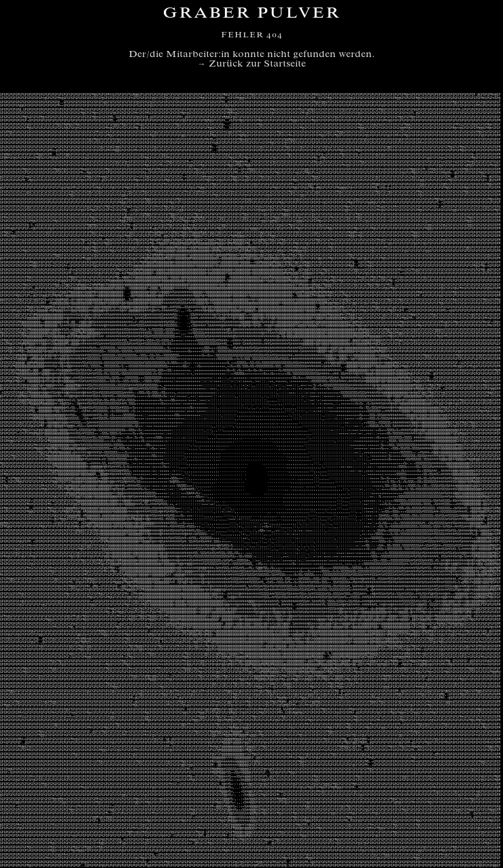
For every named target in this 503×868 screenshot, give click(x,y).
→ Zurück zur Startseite (252, 65)
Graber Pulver (252, 14)
